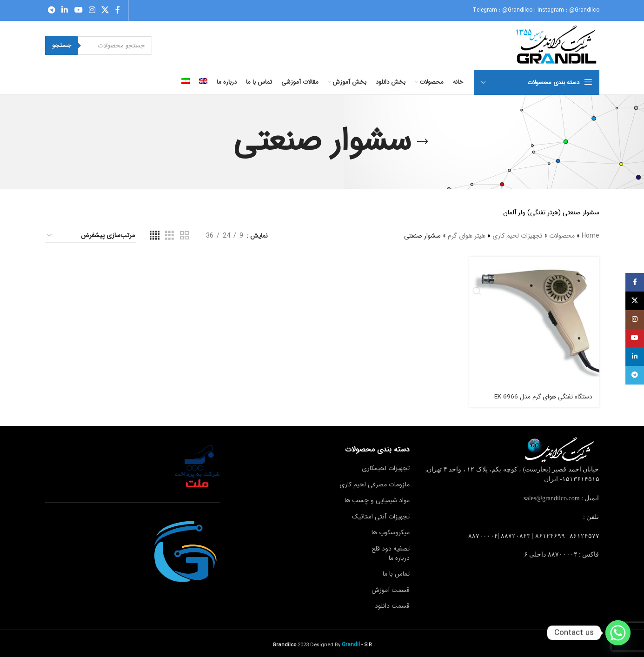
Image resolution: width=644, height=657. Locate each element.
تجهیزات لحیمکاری (386, 466)
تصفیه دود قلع (391, 547)
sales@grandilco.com (552, 496)
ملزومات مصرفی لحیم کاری (375, 482)
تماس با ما (396, 572)
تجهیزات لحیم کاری (517, 236)
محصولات (562, 236)
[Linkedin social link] (65, 10)
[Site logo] (557, 45)
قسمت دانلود (392, 604)
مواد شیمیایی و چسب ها (377, 498)
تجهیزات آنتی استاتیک (381, 514)
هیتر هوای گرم (467, 236)
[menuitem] (203, 82)
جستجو (62, 45)
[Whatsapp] (618, 633)
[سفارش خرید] (90, 236)
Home (591, 236)
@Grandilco (517, 10)
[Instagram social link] (92, 10)
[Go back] (423, 142)
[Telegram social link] (52, 10)
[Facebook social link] (118, 10)
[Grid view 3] (169, 236)
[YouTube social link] (78, 10)
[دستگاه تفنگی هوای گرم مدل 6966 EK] (535, 321)
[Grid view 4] (155, 236)
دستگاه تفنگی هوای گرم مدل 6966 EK (542, 394)
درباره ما (399, 556)
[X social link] (105, 10)
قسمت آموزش (391, 588)
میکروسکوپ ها (391, 531)
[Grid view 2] (184, 236)
